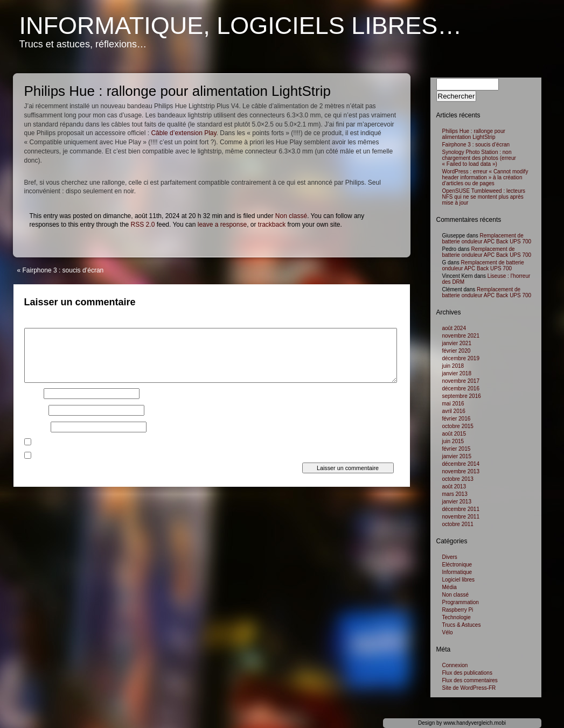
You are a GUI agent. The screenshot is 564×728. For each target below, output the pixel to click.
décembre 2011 (461, 509)
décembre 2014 (461, 464)
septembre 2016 (462, 396)
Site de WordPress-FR (469, 688)
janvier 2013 (457, 502)
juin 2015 (453, 441)
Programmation (461, 602)
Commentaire (46, 325)
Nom (33, 394)
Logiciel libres (459, 580)
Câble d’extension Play (183, 133)
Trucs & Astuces (462, 625)
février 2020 (457, 351)
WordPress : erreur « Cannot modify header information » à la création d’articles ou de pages (485, 177)
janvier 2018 (457, 373)
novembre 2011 (461, 517)
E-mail (36, 410)
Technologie (457, 617)
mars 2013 (455, 494)
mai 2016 (453, 404)
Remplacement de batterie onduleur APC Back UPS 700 (487, 239)
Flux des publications (467, 673)
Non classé (291, 216)
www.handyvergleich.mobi (475, 723)
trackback (272, 225)
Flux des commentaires (470, 680)
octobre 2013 (458, 479)
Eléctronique (457, 565)
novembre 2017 (461, 381)
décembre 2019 (461, 358)
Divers (450, 557)
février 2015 (457, 449)
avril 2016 (454, 411)
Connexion (455, 665)
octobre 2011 (458, 524)
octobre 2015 (458, 426)
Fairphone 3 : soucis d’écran (63, 270)
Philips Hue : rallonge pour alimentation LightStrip (474, 134)
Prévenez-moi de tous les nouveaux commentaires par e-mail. (124, 443)
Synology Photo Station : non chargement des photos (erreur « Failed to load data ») (479, 158)
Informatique (457, 572)
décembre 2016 (461, 388)
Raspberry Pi (458, 610)
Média (450, 587)
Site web (37, 427)
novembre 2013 (461, 471)
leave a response (222, 225)
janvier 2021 (457, 343)
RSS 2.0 (143, 225)
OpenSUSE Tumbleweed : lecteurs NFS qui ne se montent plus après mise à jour (484, 197)
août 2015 (454, 434)
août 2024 (454, 328)
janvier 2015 (457, 456)
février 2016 (457, 419)
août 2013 (454, 486)
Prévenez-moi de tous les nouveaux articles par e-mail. (114, 457)
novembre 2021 (461, 336)
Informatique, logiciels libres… (241, 26)
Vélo (448, 632)
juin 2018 (453, 366)
